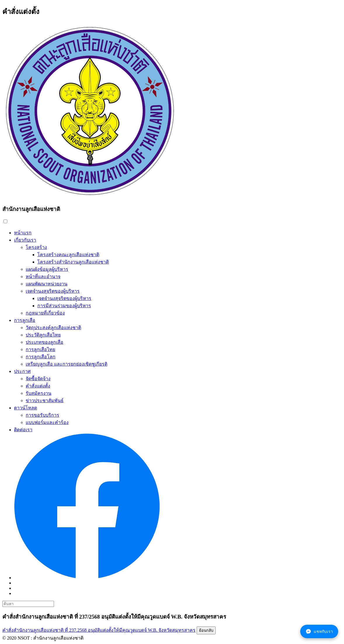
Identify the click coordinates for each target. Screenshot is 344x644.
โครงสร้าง (36, 247)
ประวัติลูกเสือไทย (43, 335)
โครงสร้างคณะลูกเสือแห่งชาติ (68, 255)
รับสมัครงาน (39, 393)
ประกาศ (22, 371)
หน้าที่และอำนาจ (43, 276)
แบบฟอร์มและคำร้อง (47, 422)
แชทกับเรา (319, 631)
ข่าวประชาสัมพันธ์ (45, 400)
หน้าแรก (23, 233)
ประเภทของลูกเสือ (44, 342)
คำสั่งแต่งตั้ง (38, 386)
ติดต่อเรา (23, 430)
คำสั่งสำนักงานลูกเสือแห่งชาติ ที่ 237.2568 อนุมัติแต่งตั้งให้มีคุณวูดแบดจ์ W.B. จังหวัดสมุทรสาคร (99, 630)
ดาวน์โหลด (26, 408)
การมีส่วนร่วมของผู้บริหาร (64, 306)
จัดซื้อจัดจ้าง (38, 379)
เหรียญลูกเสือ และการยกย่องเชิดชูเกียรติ (67, 364)
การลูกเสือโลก (41, 357)
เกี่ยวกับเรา (25, 240)
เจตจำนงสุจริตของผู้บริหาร (53, 291)
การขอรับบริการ (42, 415)
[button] (5, 221)
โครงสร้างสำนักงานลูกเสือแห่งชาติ (73, 262)
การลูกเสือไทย (40, 349)
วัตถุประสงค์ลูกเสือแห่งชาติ (53, 328)
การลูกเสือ (25, 320)
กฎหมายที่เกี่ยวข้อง (45, 313)
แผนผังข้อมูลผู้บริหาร (47, 269)
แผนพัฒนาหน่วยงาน (47, 284)
